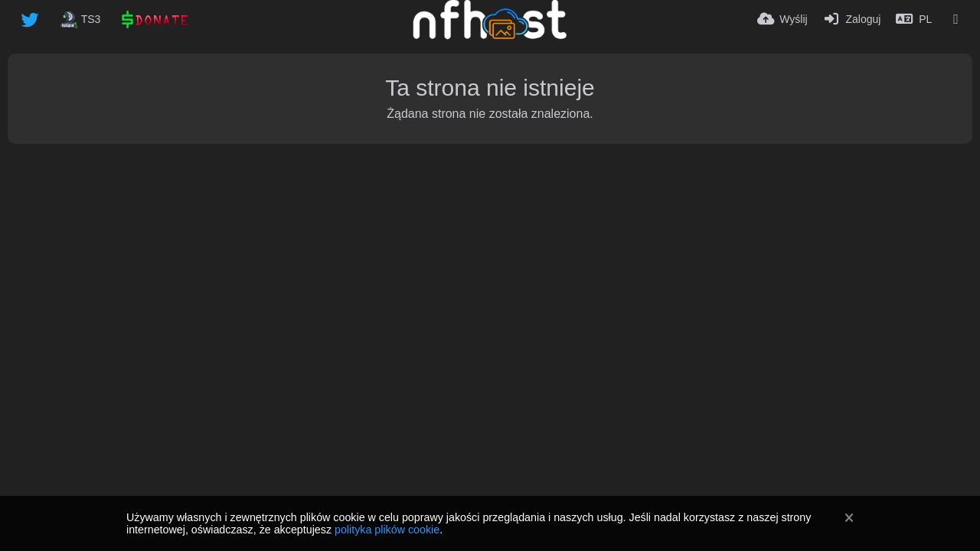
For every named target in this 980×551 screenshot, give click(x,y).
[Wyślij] (782, 19)
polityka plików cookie (387, 530)
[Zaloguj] (852, 19)
